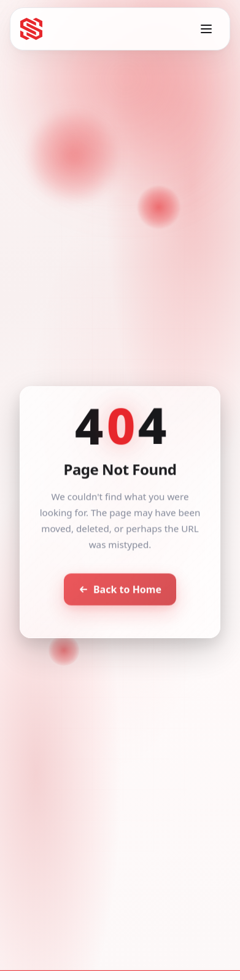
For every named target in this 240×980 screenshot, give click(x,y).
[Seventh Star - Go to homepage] (31, 29)
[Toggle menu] (206, 29)
